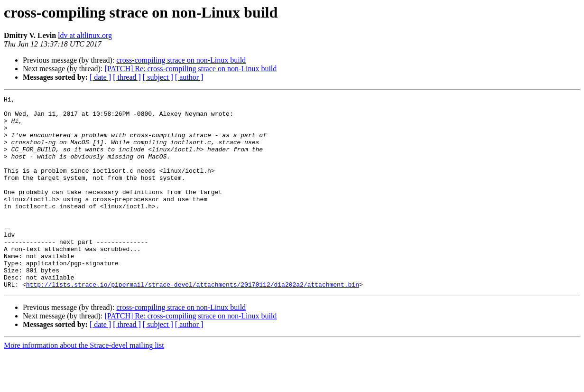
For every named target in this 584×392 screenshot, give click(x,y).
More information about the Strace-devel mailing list (84, 384)
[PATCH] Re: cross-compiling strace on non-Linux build (190, 69)
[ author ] (189, 77)
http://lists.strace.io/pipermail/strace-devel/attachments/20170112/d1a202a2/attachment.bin (193, 323)
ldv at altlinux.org (85, 35)
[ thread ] (127, 77)
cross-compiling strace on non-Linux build (181, 60)
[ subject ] (158, 77)
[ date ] (100, 77)
